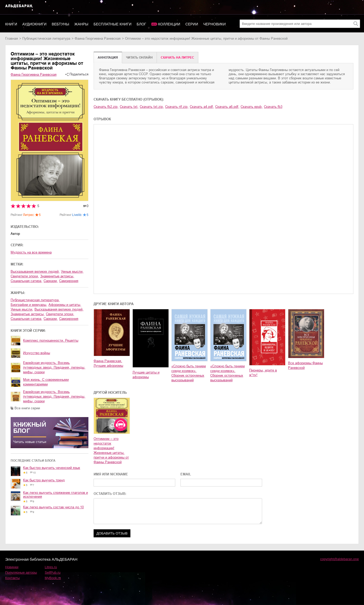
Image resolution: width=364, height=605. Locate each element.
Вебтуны (60, 24)
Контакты (12, 578)
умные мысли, (72, 272)
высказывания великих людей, (35, 272)
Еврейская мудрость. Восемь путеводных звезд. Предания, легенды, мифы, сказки (54, 367)
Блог (141, 24)
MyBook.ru (53, 578)
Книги (11, 24)
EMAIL (186, 474)
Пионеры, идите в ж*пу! (263, 373)
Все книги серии (27, 408)
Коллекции (169, 24)
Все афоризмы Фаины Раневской (305, 365)
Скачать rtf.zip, (177, 107)
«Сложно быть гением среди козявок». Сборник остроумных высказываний (189, 373)
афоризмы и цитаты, (65, 305)
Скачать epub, (252, 107)
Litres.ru (51, 567)
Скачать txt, (129, 107)
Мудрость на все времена (31, 252)
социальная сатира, (26, 281)
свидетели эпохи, (25, 276)
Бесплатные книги (113, 24)
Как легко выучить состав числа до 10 (53, 507)
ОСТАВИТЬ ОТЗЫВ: (110, 494)
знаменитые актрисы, (57, 276)
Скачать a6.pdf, (227, 107)
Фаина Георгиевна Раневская (98, 38)
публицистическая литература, (35, 300)
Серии (192, 24)
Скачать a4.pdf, (202, 107)
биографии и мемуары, (29, 305)
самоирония (69, 281)
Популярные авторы (21, 572)
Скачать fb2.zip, (106, 107)
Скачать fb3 (273, 107)
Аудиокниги (34, 24)
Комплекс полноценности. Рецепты (51, 340)
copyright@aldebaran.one (339, 559)
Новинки (12, 567)
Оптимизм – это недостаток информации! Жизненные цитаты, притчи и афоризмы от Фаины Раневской (111, 450)
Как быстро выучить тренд (44, 480)
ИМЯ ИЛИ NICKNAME (111, 474)
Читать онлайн (139, 58)
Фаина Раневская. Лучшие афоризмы (108, 363)
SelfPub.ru (53, 572)
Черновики (215, 24)
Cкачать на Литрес (177, 58)
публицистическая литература (46, 38)
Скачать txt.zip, (152, 107)
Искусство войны (37, 353)
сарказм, (51, 281)
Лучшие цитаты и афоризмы (146, 375)
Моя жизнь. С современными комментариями (46, 382)
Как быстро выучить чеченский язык (52, 468)
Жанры (81, 24)
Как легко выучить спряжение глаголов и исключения (55, 495)
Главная (12, 38)
